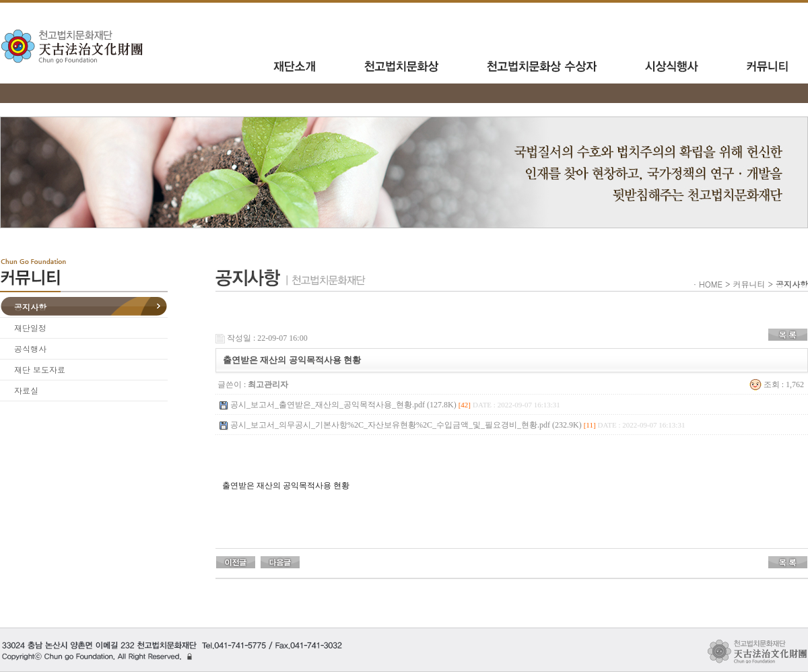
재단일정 (30, 328)
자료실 (26, 390)
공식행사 (30, 348)
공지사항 (30, 307)
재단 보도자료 (40, 369)
